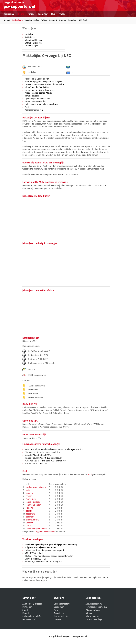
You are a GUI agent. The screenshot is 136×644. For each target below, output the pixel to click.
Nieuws (21, 14)
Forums (31, 14)
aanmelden (19, 3)
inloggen (8, 3)
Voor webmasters (62, 604)
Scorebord (73, 20)
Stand (25, 610)
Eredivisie (29, 34)
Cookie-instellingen (94, 619)
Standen (28, 20)
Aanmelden (27, 604)
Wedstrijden (17, 20)
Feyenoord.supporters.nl (96, 607)
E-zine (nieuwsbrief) (31, 616)
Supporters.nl (93, 598)
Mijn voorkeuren (93, 616)
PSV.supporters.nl (93, 610)
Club (53, 14)
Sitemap (89, 613)
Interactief (43, 14)
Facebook (53, 20)
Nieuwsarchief (29, 619)
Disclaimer (59, 607)
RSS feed (83, 20)
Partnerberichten (62, 616)
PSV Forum (27, 607)
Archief (7, 20)
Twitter (44, 20)
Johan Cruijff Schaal (34, 40)
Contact (57, 619)
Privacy (57, 610)
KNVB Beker (30, 37)
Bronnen (62, 20)
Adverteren (59, 613)
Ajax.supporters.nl (94, 604)
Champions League (33, 43)
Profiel (62, 14)
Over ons (59, 598)
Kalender (26, 613)
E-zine (36, 20)
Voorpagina (9, 14)
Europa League (31, 46)
